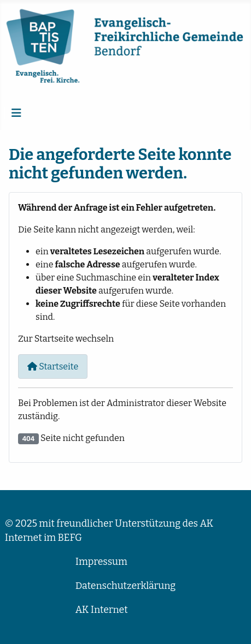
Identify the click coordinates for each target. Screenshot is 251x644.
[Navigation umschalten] (16, 113)
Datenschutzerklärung (125, 586)
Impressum (101, 562)
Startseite (53, 366)
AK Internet (102, 610)
